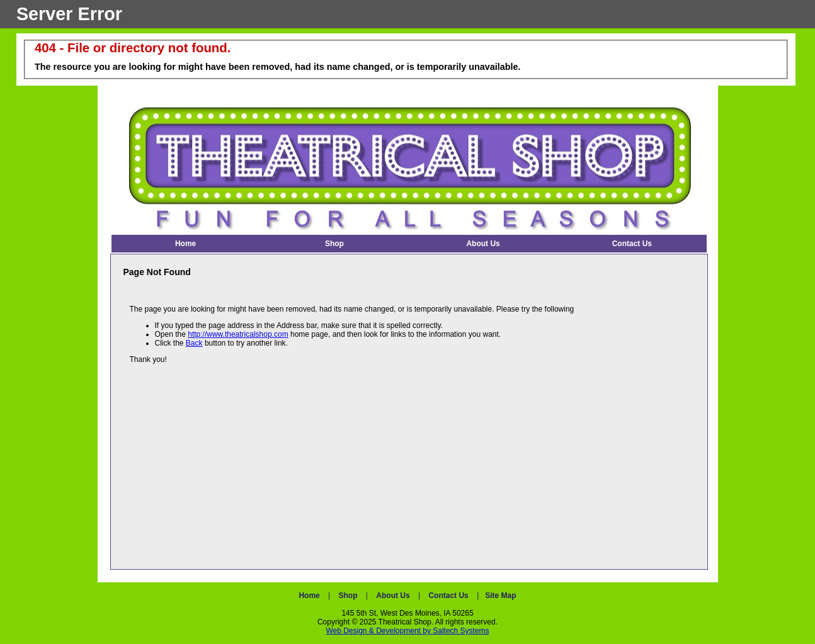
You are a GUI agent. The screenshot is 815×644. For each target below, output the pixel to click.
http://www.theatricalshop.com (238, 334)
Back (194, 343)
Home (309, 596)
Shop (348, 596)
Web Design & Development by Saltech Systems (407, 631)
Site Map (500, 596)
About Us (393, 596)
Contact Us (448, 596)
